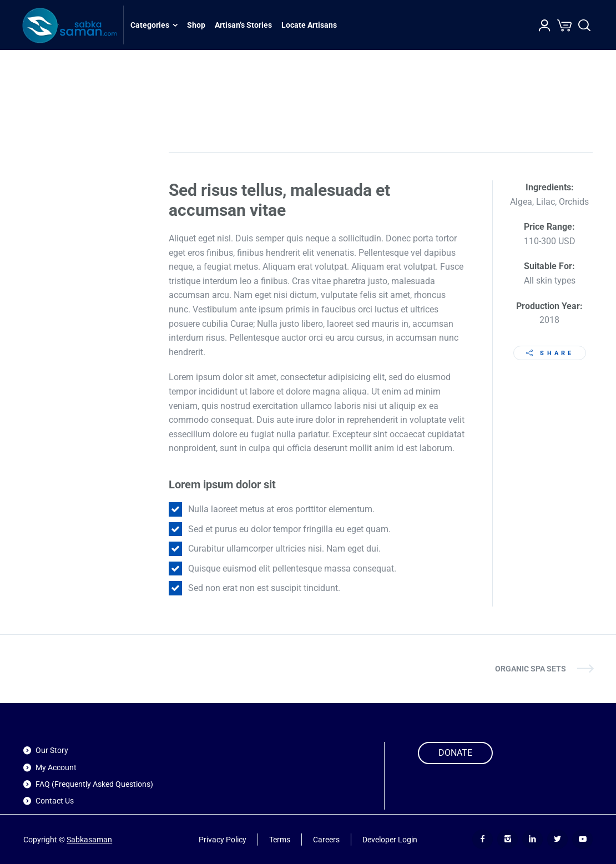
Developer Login (390, 840)
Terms (280, 840)
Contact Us (55, 801)
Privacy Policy (223, 840)
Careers (326, 840)
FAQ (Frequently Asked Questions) (94, 784)
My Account (56, 767)
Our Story (52, 750)
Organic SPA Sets (531, 669)
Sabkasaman (89, 840)
